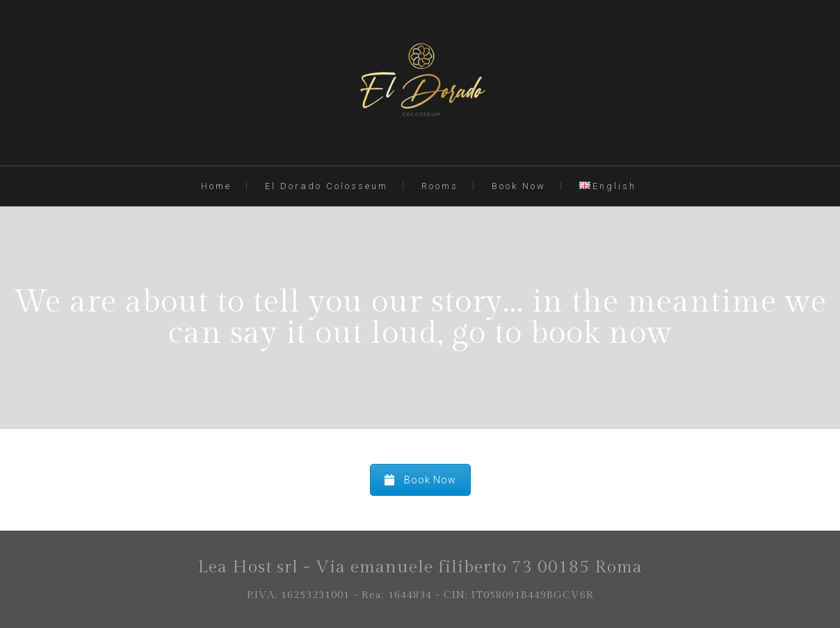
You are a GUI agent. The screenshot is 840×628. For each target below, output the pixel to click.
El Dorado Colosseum (326, 186)
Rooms (440, 186)
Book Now (519, 186)
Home (216, 186)
